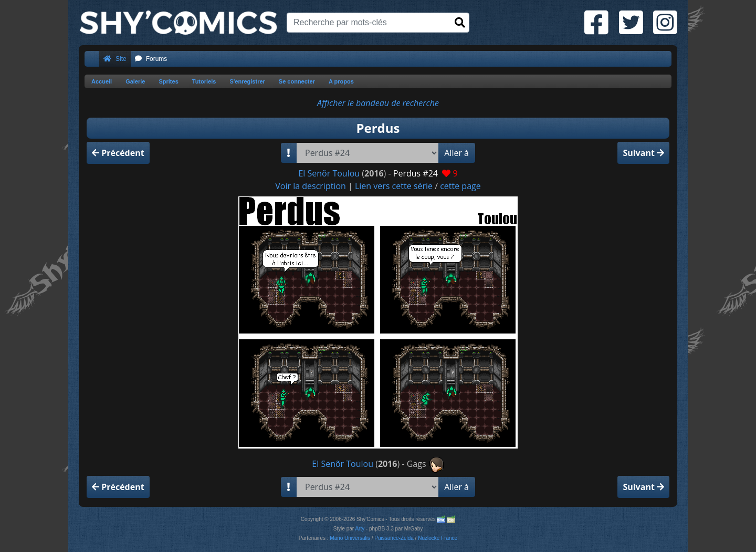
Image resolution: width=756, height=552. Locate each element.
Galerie (135, 81)
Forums (151, 59)
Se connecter (297, 81)
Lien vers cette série (394, 186)
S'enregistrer (247, 81)
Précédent (118, 153)
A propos (341, 81)
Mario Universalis (350, 538)
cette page (460, 186)
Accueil (102, 81)
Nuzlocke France (438, 538)
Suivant (643, 153)
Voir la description (311, 186)
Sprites (168, 81)
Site (115, 59)
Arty (360, 529)
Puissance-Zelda (394, 538)
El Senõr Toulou (329, 173)
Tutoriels (204, 81)
